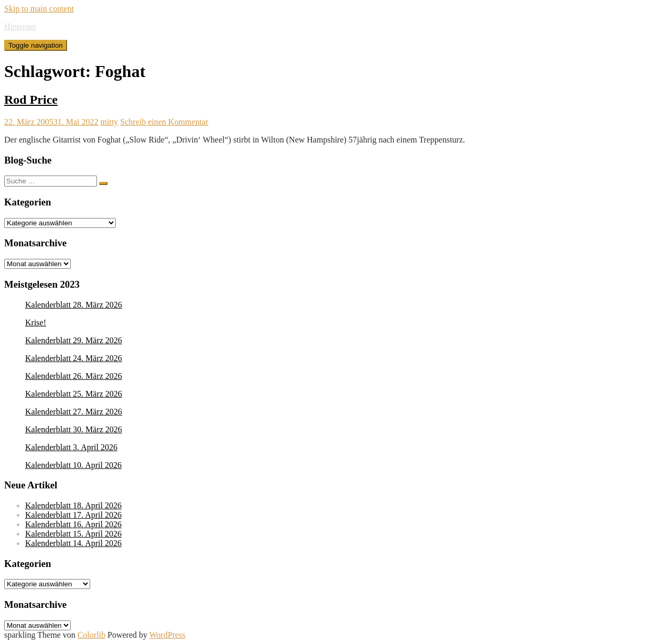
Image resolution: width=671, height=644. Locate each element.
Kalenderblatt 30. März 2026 (74, 429)
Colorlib (91, 635)
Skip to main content (39, 9)
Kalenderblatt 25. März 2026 (74, 394)
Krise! (36, 323)
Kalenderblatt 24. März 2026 (74, 358)
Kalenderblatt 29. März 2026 (74, 340)
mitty (110, 122)
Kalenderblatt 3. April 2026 (71, 447)
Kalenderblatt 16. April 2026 (73, 524)
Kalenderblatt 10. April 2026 (73, 465)
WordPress (167, 635)
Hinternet (20, 26)
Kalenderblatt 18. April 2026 (73, 505)
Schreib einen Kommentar (164, 122)
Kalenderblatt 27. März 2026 (74, 412)
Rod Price (31, 100)
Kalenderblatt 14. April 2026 (73, 543)
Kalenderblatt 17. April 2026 (73, 515)
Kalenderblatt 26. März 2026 (74, 376)
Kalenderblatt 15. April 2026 (73, 534)
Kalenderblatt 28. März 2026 (74, 305)
